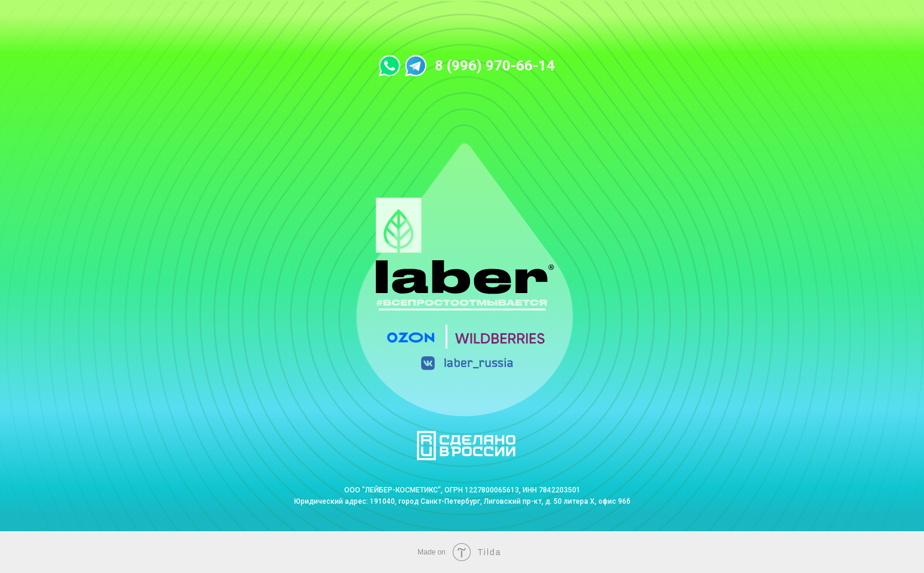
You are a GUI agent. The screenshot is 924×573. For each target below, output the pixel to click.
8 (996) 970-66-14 (495, 66)
